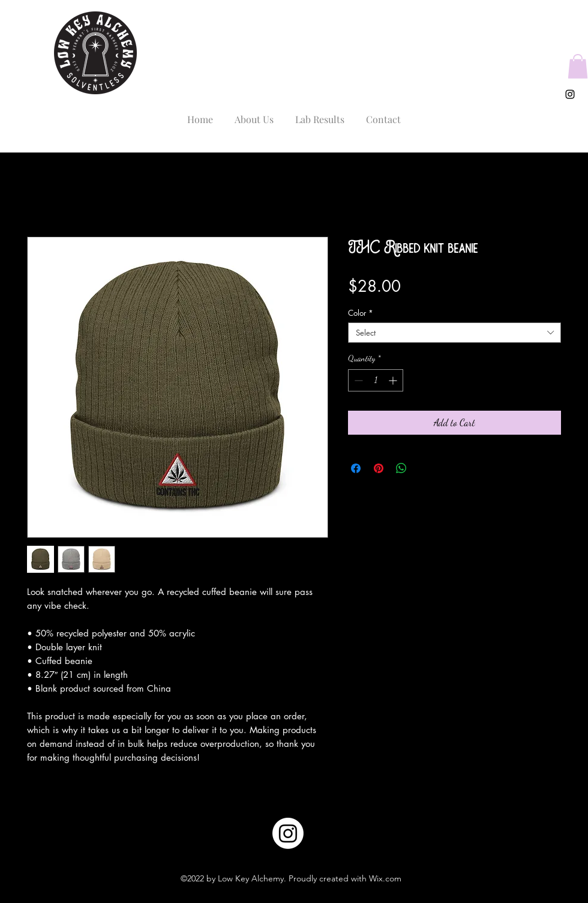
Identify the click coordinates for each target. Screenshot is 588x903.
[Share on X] (424, 468)
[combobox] (454, 333)
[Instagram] (288, 833)
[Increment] (394, 380)
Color (361, 313)
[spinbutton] (376, 380)
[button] (578, 66)
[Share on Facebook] (356, 468)
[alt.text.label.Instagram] (570, 94)
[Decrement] (357, 380)
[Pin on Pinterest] (379, 468)
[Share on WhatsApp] (401, 468)
